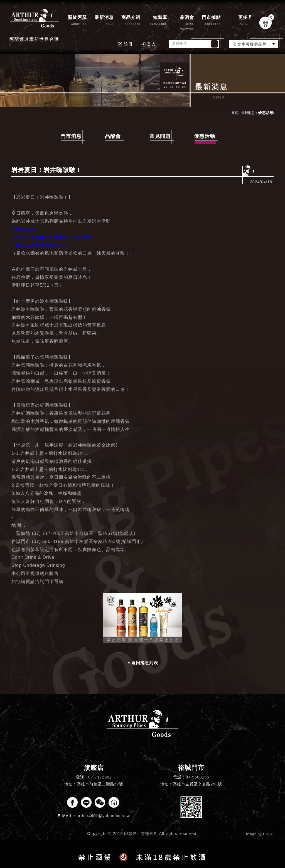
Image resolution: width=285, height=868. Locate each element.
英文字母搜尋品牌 (250, 44)
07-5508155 (197, 777)
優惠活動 (205, 137)
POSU (268, 834)
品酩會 (113, 136)
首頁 (235, 113)
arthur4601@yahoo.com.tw (103, 816)
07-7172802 (100, 777)
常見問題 (160, 136)
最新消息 (248, 113)
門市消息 (71, 136)
